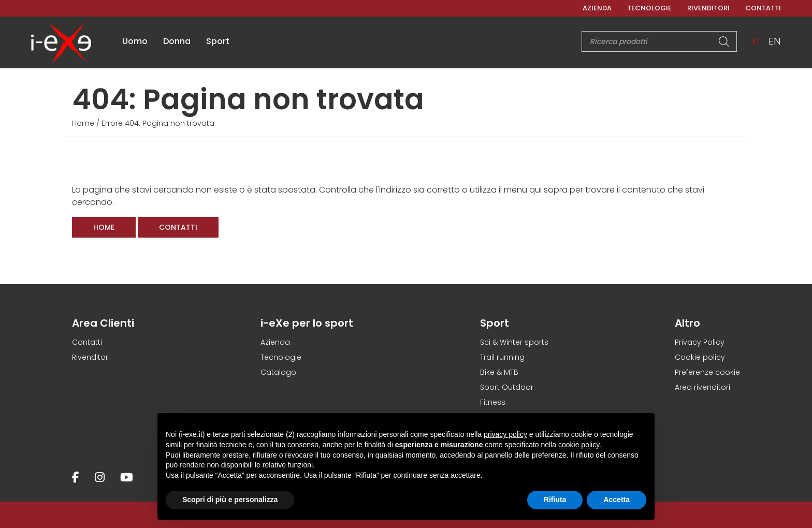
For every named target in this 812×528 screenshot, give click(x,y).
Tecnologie (649, 8)
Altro (687, 323)
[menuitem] (761, 41)
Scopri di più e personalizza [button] (230, 500)
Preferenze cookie (707, 372)
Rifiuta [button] (555, 500)
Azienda (597, 8)
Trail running (502, 357)
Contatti (763, 8)
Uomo (135, 41)
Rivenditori (708, 8)
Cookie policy (700, 357)
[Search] (729, 41)
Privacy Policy (700, 342)
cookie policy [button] (579, 445)
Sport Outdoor (507, 387)
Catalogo (278, 372)
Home (83, 123)
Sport (218, 41)
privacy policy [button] (505, 434)
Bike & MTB (499, 372)
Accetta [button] (617, 500)
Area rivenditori (702, 387)
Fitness (493, 402)
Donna (177, 41)
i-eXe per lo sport (307, 323)
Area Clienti (103, 323)
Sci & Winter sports (514, 342)
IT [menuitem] (761, 41)
